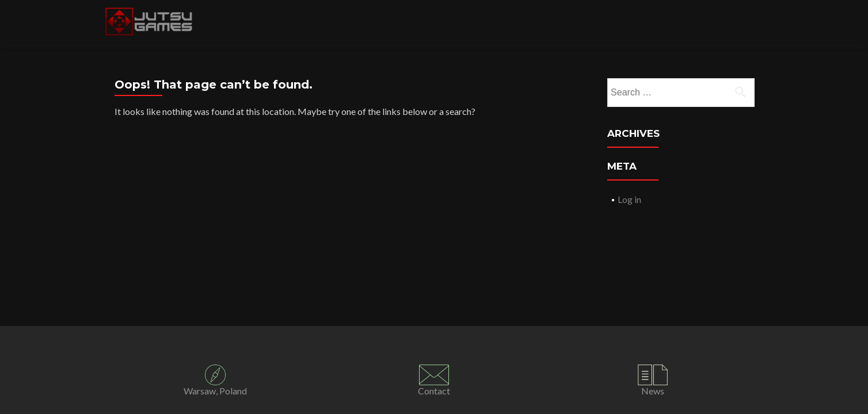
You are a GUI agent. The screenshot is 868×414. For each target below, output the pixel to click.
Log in (629, 199)
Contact (434, 391)
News (653, 391)
